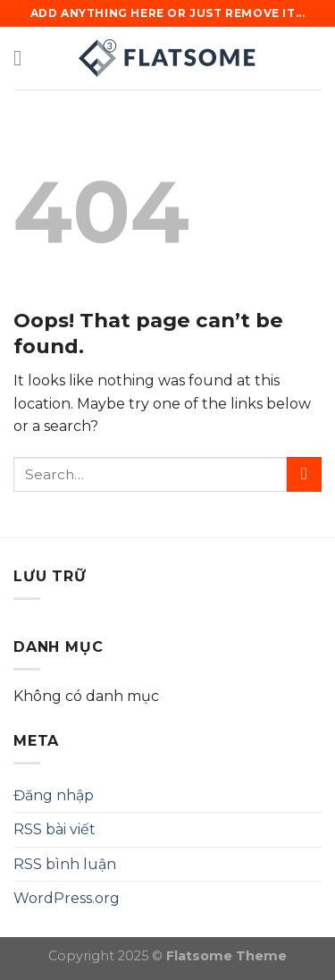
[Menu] (24, 58)
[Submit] (304, 474)
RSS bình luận (65, 864)
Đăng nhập (54, 795)
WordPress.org (67, 898)
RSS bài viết (54, 829)
